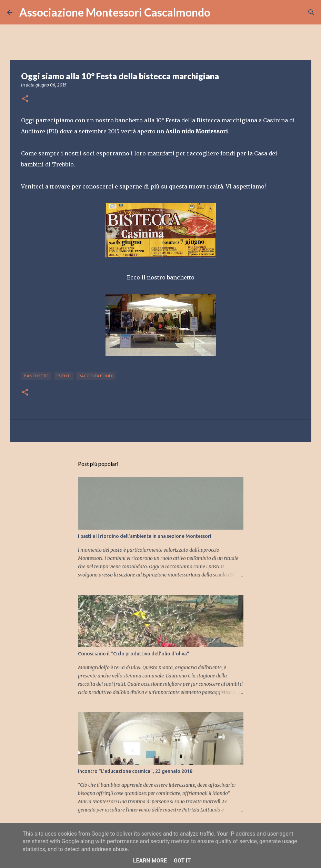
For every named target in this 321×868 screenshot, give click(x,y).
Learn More (150, 861)
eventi (64, 376)
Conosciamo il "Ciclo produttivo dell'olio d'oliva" (134, 654)
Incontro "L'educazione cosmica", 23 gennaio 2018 (135, 771)
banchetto (36, 376)
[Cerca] (220, 12)
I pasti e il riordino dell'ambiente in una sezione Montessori (145, 536)
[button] (25, 99)
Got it (182, 861)
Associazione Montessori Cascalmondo (115, 12)
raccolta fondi (96, 376)
